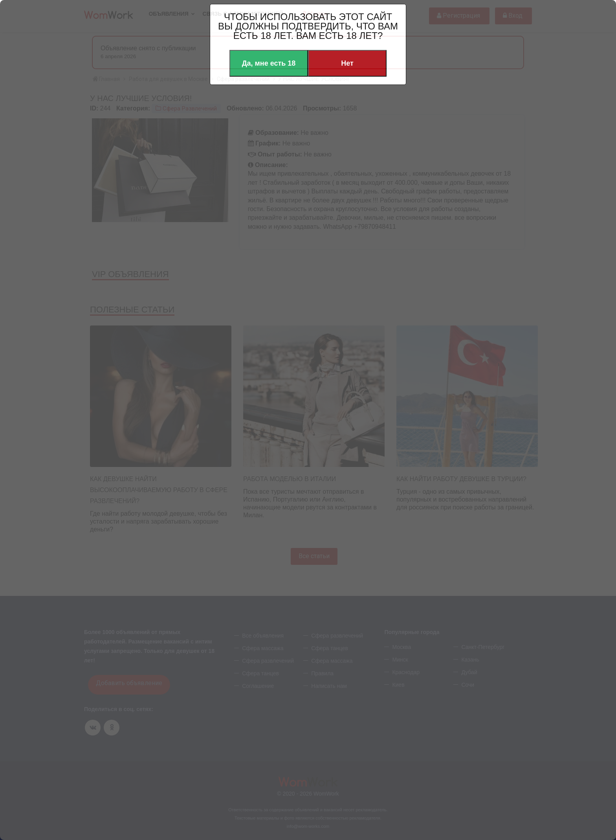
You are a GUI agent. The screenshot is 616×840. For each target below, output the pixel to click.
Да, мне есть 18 (269, 63)
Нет (347, 63)
